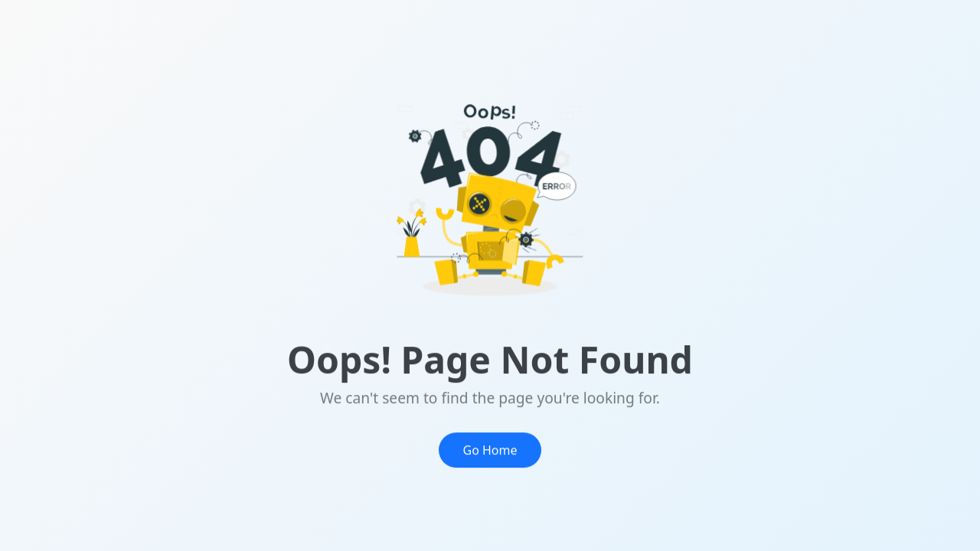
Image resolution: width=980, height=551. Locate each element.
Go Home (490, 455)
